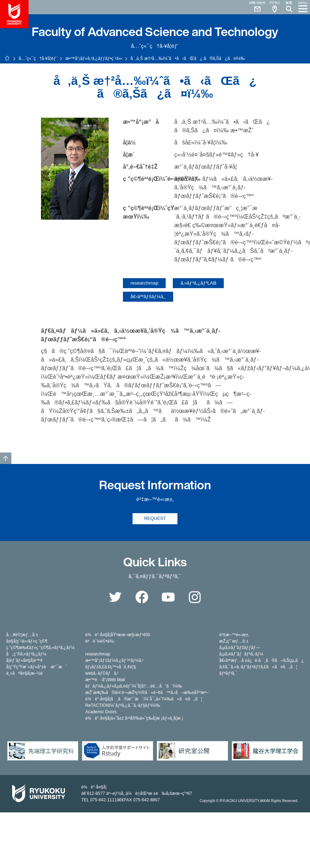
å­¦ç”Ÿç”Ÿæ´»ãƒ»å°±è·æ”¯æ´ (37, 667)
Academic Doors (101, 712)
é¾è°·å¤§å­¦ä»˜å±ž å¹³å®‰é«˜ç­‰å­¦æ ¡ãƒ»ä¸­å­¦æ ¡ (134, 719)
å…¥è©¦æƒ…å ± (22, 635)
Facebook (142, 597)
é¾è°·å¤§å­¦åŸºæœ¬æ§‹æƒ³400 (118, 635)
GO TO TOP (6, 458)
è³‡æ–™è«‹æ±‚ (234, 635)
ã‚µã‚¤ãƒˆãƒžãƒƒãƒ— (239, 648)
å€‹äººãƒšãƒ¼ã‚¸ (148, 297)
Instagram (195, 597)
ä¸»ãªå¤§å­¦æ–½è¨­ (25, 674)
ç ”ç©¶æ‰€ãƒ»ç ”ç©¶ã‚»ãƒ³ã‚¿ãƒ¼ (40, 648)
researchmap (144, 283)
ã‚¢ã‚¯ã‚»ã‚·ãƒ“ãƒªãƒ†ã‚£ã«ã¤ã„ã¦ (258, 667)
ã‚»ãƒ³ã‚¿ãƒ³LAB (198, 283)
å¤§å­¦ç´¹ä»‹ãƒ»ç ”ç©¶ (27, 642)
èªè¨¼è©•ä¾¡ (100, 642)
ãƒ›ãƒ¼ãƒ (7, 58)
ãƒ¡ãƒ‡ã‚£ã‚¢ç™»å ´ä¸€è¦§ (110, 667)
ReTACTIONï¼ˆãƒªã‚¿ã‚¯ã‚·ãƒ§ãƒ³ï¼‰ (123, 706)
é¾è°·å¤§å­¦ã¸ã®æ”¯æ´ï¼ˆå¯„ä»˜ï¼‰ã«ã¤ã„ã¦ (144, 699)
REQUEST (155, 519)
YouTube (168, 597)
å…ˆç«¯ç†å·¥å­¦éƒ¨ (38, 58)
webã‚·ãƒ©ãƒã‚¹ (102, 674)
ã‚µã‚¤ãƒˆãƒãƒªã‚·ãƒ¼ (241, 654)
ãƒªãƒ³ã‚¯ (228, 674)
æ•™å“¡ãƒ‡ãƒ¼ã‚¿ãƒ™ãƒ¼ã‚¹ (114, 661)
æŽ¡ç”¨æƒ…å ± (234, 642)
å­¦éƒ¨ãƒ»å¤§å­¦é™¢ (24, 661)
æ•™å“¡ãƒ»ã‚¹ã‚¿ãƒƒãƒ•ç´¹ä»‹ (94, 58)
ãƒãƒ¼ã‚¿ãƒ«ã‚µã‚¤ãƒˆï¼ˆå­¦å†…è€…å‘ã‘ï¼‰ (134, 686)
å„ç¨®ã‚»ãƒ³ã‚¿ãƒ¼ (26, 654)
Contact (254, 7)
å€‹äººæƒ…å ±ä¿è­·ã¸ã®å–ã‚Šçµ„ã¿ (262, 661)
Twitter (115, 597)
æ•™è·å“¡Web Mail (105, 680)
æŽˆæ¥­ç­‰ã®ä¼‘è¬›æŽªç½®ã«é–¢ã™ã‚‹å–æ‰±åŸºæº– (147, 693)
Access (274, 7)
